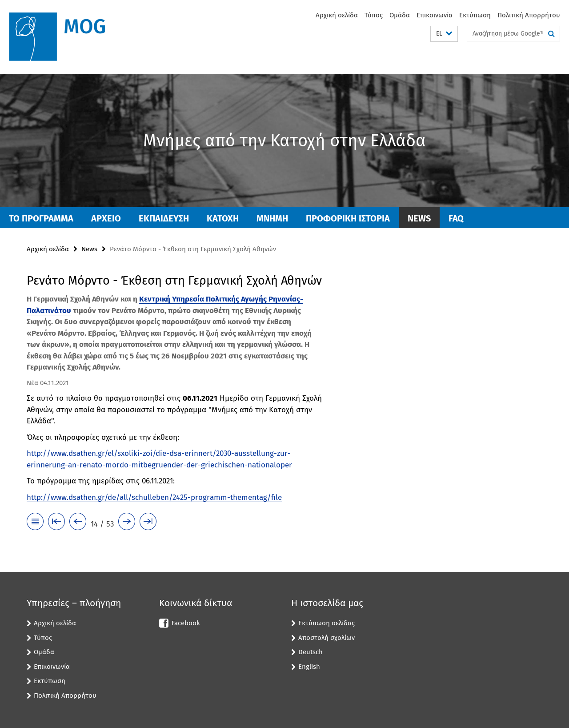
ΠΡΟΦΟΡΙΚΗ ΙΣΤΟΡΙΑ (348, 218)
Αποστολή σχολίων (327, 638)
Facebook (186, 623)
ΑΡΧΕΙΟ (106, 218)
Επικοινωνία (435, 15)
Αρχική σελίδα (337, 15)
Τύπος (374, 15)
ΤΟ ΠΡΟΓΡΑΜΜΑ (41, 218)
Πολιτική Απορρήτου (529, 15)
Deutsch (311, 652)
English (309, 667)
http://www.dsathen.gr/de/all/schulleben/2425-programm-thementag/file (154, 497)
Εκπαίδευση (164, 218)
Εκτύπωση (475, 15)
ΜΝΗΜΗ (272, 218)
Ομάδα (400, 15)
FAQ (456, 218)
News (419, 218)
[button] (444, 34)
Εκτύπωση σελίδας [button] (327, 623)
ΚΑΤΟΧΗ (223, 218)
